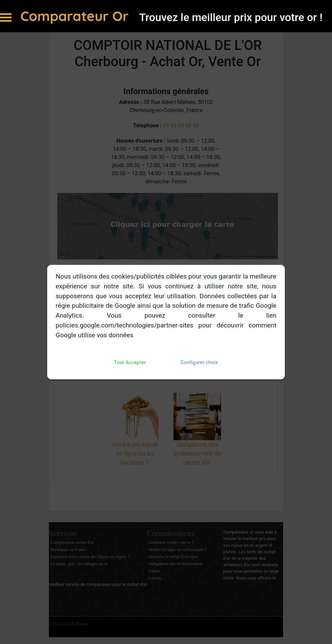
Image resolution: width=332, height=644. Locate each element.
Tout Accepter (130, 362)
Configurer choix (199, 362)
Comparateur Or (76, 16)
